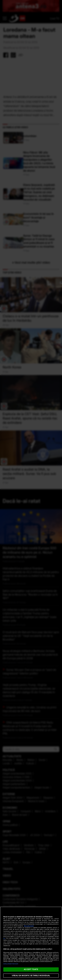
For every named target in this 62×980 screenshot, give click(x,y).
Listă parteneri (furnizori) (11, 964)
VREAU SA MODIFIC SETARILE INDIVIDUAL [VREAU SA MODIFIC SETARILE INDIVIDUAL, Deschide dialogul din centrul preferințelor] (31, 976)
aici (4, 938)
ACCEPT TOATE (31, 969)
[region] (31, 943)
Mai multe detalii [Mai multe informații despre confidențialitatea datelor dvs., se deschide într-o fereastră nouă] (29, 926)
